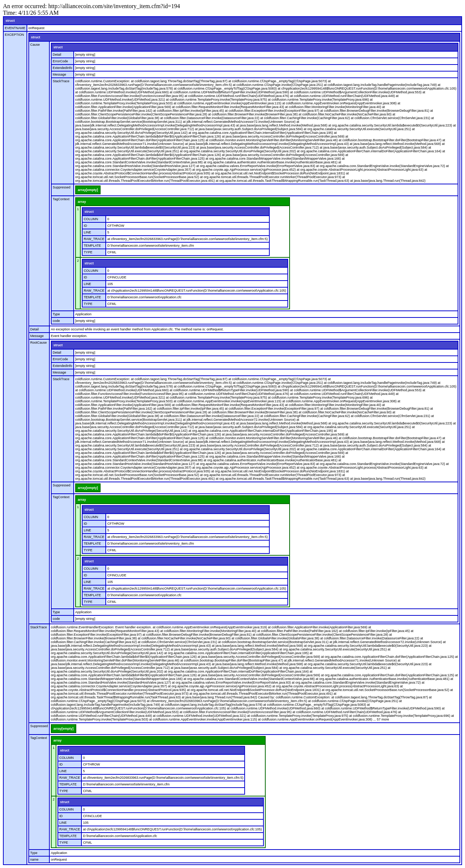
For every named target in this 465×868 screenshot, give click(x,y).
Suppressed (62, 187)
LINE (87, 232)
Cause (35, 45)
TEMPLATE (92, 246)
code (56, 321)
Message (60, 74)
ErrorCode (60, 61)
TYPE (88, 252)
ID (85, 226)
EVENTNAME (15, 28)
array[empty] (88, 190)
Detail (57, 55)
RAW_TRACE (94, 239)
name (34, 860)
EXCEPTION (14, 35)
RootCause (39, 343)
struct (10, 21)
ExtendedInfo (62, 68)
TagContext (61, 199)
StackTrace (61, 81)
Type (56, 314)
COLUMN (91, 219)
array (82, 202)
